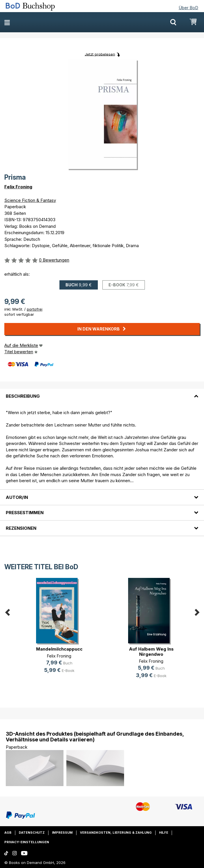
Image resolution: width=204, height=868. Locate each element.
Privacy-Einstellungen (27, 842)
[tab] (102, 393)
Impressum (62, 833)
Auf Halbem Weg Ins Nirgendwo (151, 652)
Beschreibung (23, 396)
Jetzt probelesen (100, 54)
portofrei (35, 309)
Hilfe (164, 833)
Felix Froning (18, 187)
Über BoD (188, 8)
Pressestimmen (25, 513)
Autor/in (17, 497)
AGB (8, 833)
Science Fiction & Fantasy (30, 200)
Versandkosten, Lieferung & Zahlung (116, 833)
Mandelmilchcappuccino (63, 649)
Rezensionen (21, 528)
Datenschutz (32, 833)
